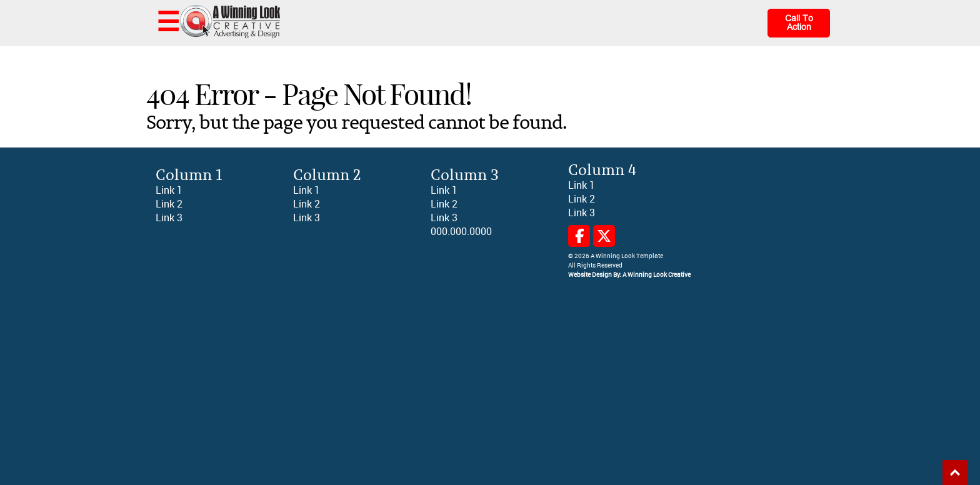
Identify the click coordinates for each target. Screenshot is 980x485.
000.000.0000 (461, 232)
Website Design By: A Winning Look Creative (629, 275)
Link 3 (169, 218)
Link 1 (169, 190)
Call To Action (799, 23)
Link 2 (169, 204)
